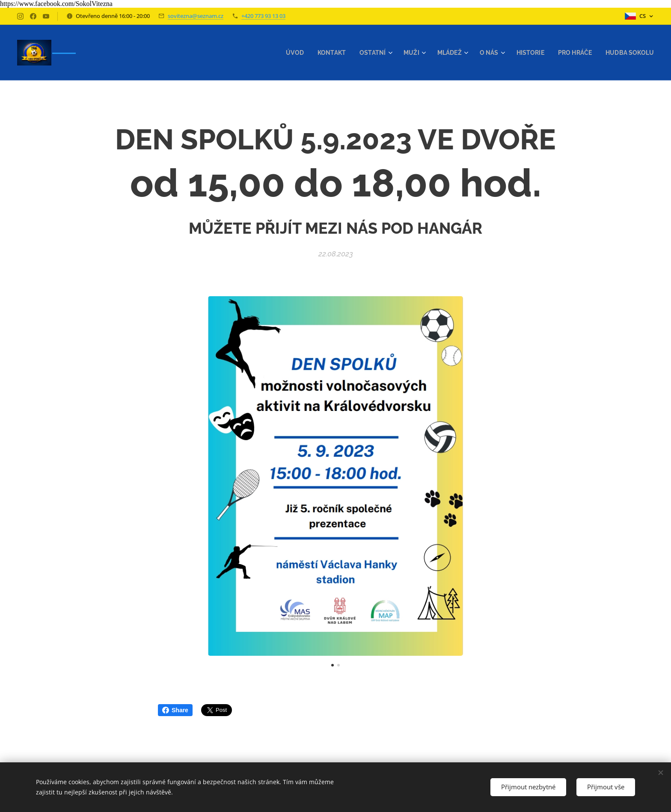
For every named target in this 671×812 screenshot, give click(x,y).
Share (175, 710)
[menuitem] (284, 53)
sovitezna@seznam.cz (196, 16)
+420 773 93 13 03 (263, 16)
